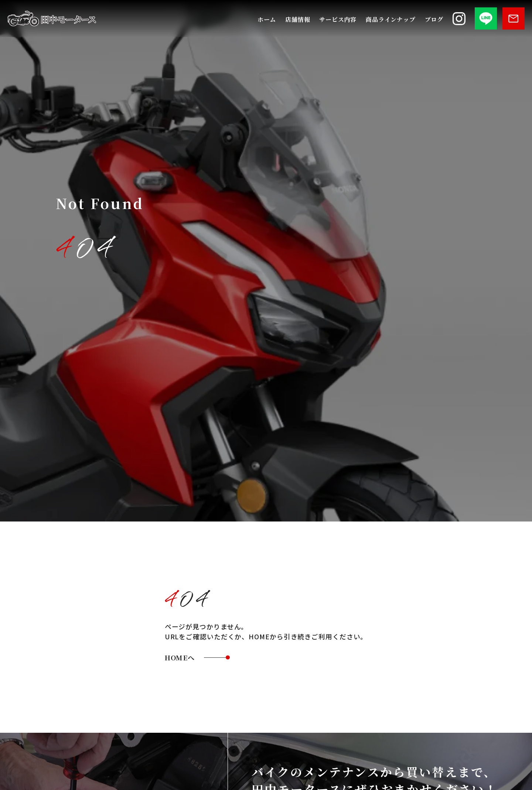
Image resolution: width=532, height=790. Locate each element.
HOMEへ (183, 658)
